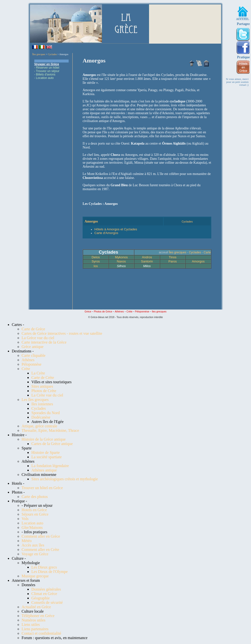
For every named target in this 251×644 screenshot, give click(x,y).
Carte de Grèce (33, 329)
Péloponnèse (31, 364)
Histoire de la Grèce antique (44, 439)
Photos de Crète (44, 391)
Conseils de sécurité (47, 602)
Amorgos (198, 261)
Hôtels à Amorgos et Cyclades (116, 229)
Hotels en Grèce (34, 510)
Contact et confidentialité (41, 633)
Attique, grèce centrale (39, 426)
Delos (96, 257)
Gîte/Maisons (32, 527)
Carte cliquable (33, 355)
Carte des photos (35, 497)
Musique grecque (35, 576)
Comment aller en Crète (40, 550)
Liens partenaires (35, 629)
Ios (96, 266)
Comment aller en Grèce (41, 536)
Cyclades (52, 54)
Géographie (41, 598)
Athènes (28, 360)
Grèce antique (32, 347)
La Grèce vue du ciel (38, 338)
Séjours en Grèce (35, 514)
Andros (147, 257)
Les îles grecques (35, 400)
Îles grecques (39, 54)
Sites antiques (42, 386)
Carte (207, 252)
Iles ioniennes (42, 404)
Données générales (46, 589)
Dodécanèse (41, 417)
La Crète (38, 373)
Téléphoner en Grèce (38, 616)
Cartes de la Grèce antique (52, 444)
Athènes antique (44, 470)
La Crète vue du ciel (47, 395)
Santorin (147, 261)
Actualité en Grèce (36, 607)
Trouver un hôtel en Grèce (42, 488)
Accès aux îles (33, 545)
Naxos (121, 261)
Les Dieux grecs (44, 567)
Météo (27, 541)
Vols (25, 519)
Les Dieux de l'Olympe (50, 572)
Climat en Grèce (44, 594)
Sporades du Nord (46, 413)
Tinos (172, 257)
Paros (173, 261)
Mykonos (121, 257)
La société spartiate (47, 457)
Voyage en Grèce (35, 554)
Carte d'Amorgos (106, 233)
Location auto (32, 523)
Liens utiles (31, 625)
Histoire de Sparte (46, 452)
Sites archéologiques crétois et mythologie (65, 479)
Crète (26, 369)
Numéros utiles (33, 620)
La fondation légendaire (50, 466)
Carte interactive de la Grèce (44, 342)
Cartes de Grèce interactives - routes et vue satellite (62, 333)
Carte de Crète (43, 378)
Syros (96, 261)
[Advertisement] (51, 157)
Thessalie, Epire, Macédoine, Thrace (50, 430)
